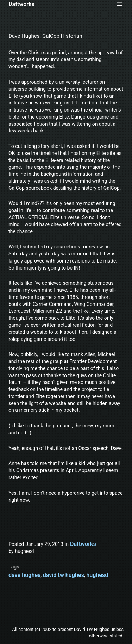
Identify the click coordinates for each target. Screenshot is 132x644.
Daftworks (21, 4)
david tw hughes (64, 575)
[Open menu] (119, 4)
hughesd (97, 575)
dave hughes (24, 575)
